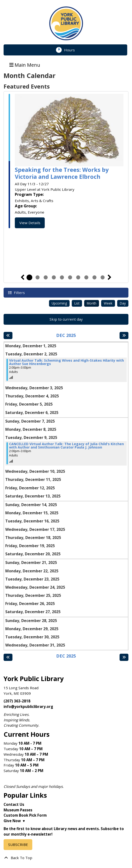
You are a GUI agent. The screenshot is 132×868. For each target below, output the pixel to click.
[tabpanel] (66, 161)
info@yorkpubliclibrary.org (28, 706)
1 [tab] (29, 277)
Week (108, 303)
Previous (22, 277)
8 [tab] (86, 277)
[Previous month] (8, 335)
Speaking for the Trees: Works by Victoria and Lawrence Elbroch (62, 173)
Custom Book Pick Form (25, 815)
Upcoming (59, 303)
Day (123, 303)
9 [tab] (94, 277)
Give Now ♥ (14, 821)
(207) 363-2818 (17, 701)
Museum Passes (18, 810)
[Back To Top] (66, 858)
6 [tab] (70, 277)
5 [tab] (62, 277)
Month (92, 303)
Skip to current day (66, 319)
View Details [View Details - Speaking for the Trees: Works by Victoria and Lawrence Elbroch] (30, 223)
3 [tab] (46, 277)
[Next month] (124, 335)
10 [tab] (103, 277)
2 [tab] (38, 277)
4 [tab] (54, 277)
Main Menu (25, 65)
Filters (19, 292)
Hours (72, 50)
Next (110, 277)
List (77, 303)
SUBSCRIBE (18, 844)
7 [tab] (78, 277)
